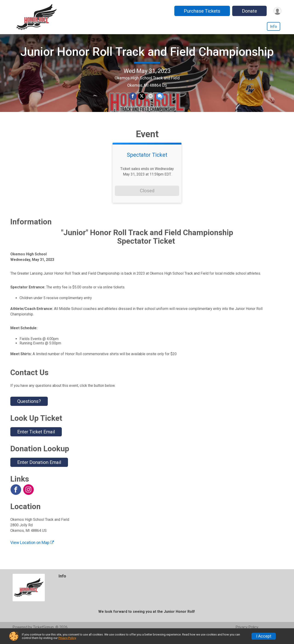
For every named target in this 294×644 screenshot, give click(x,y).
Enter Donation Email (39, 471)
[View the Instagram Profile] (28, 499)
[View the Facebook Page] (16, 499)
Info (274, 26)
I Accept (264, 636)
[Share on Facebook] (133, 101)
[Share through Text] (159, 101)
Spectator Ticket (147, 164)
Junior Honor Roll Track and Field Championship (147, 56)
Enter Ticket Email (36, 441)
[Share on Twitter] (142, 101)
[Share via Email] (150, 101)
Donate (249, 11)
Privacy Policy (67, 638)
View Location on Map (32, 552)
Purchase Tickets (201, 11)
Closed (147, 200)
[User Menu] (277, 11)
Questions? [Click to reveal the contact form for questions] (29, 411)
